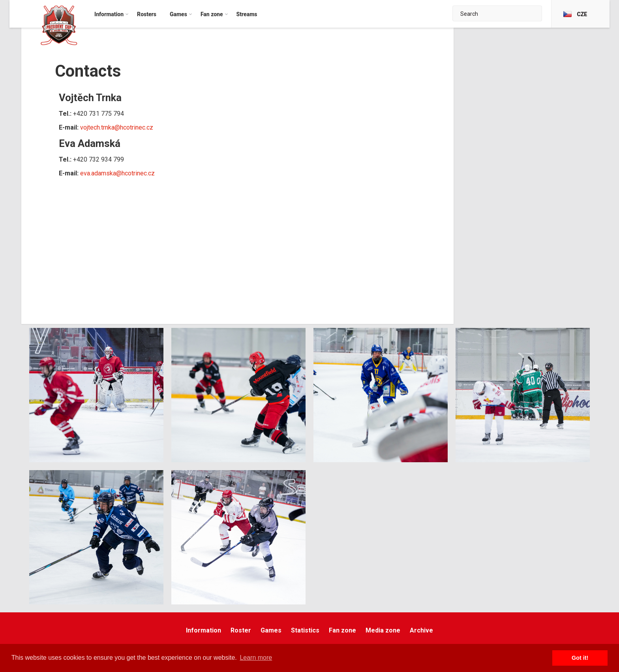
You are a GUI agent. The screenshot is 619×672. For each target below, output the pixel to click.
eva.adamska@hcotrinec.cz (117, 173)
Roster (241, 630)
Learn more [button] (256, 658)
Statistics (305, 630)
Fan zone (342, 630)
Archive (421, 630)
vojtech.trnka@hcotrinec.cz (117, 127)
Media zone (383, 630)
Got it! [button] (580, 658)
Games (271, 630)
